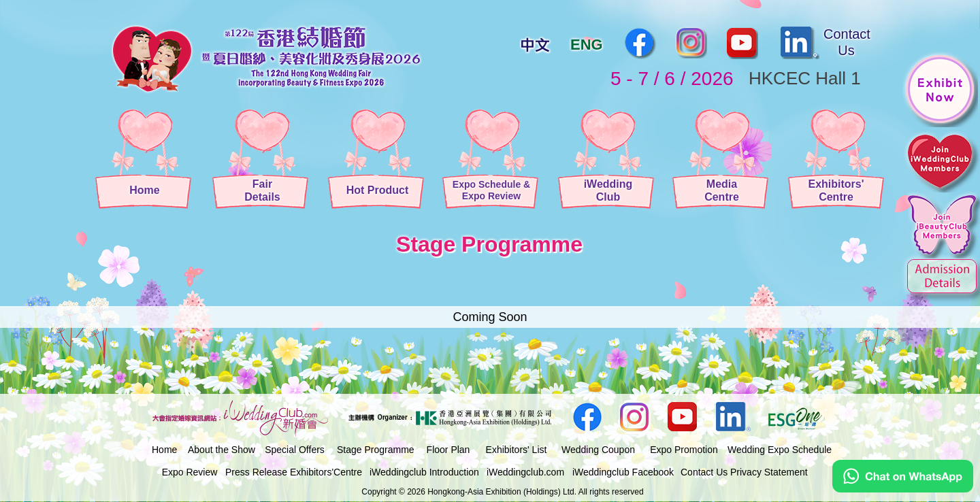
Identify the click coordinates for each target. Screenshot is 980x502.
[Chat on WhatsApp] (903, 489)
